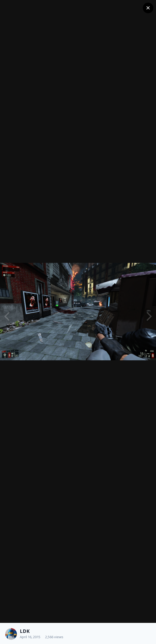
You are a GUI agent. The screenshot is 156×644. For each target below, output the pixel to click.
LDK (25, 631)
